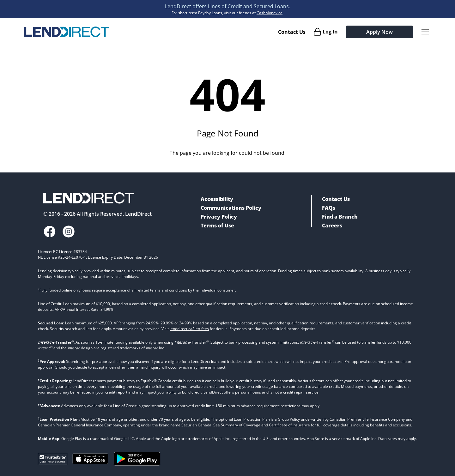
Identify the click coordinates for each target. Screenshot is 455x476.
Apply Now (379, 32)
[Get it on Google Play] (137, 459)
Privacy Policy (219, 217)
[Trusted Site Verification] (53, 459)
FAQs (329, 208)
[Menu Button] (425, 32)
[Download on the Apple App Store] (90, 459)
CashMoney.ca (270, 13)
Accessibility (217, 199)
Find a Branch (340, 217)
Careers (332, 226)
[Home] (67, 32)
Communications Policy (231, 208)
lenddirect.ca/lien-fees (189, 329)
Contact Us (292, 32)
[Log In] (326, 32)
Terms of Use (217, 226)
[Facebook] (50, 232)
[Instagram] (69, 232)
